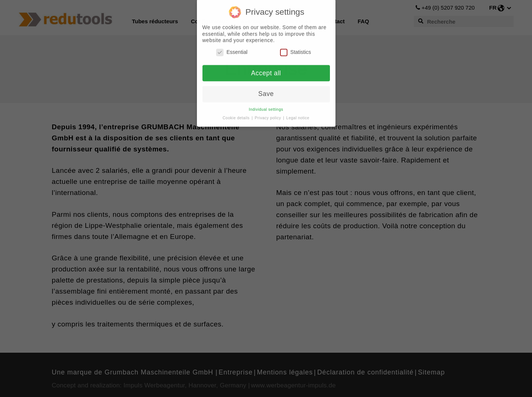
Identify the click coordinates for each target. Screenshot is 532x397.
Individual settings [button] (266, 106)
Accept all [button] (266, 70)
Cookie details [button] (237, 115)
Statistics (296, 49)
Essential (232, 49)
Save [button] (266, 91)
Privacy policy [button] (269, 115)
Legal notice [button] (298, 115)
